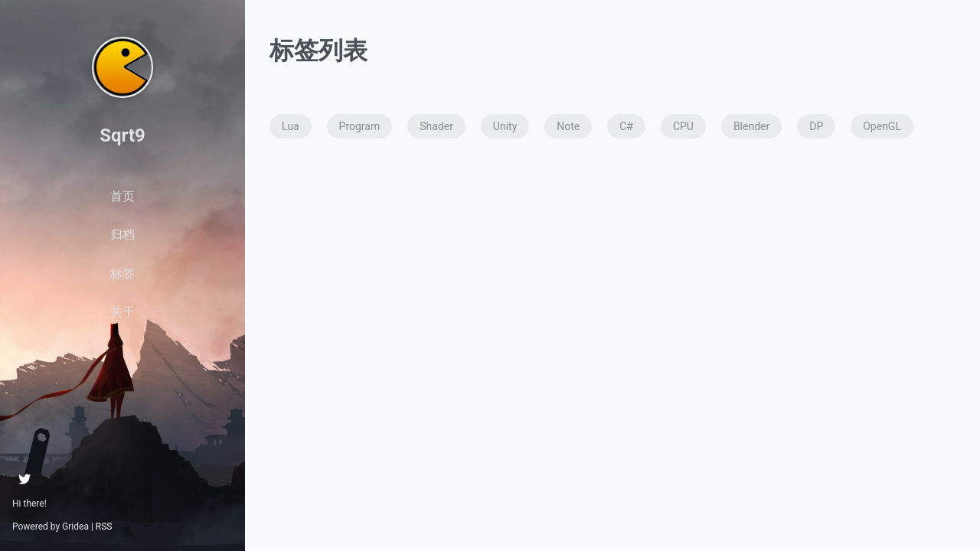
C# (626, 126)
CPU (683, 126)
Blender (751, 126)
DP (816, 126)
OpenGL (882, 126)
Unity (505, 126)
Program (360, 126)
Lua (291, 126)
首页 (122, 196)
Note (568, 126)
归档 (122, 235)
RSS (104, 527)
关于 (122, 312)
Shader (436, 126)
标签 (122, 274)
